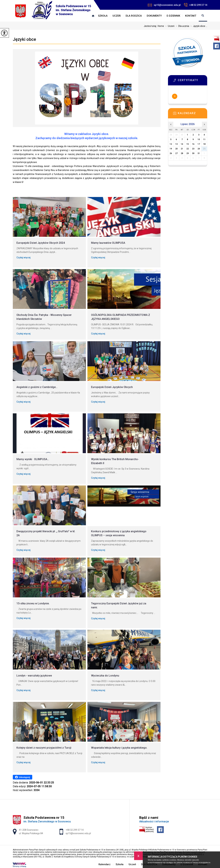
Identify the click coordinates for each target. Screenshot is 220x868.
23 (193, 149)
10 (199, 139)
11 (204, 139)
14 (182, 144)
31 (199, 153)
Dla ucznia (182, 26)
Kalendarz (93, 16)
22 (188, 149)
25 (204, 149)
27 (176, 153)
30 (193, 153)
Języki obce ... (198, 26)
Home (161, 26)
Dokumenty (154, 16)
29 (188, 153)
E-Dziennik (173, 16)
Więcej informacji (175, 96)
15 (188, 144)
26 (171, 153)
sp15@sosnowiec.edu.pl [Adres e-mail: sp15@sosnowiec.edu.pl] (78, 833)
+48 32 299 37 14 (196, 5)
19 (171, 149)
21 (182, 149)
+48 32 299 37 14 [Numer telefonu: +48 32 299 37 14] (75, 830)
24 (199, 149)
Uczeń (117, 16)
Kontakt (191, 16)
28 (182, 153)
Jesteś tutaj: (151, 26)
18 (204, 144)
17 (199, 144)
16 (193, 144)
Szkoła (103, 16)
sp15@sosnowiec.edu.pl (164, 5)
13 (176, 144)
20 (176, 149)
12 (171, 144)
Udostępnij (23, 777)
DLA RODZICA (134, 16)
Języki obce (24, 39)
